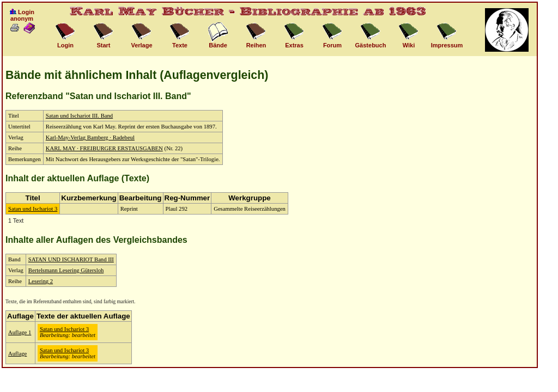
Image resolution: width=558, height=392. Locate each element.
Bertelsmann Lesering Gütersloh (66, 270)
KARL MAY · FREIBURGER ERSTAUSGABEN (104, 148)
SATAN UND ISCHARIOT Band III (71, 259)
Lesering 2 (41, 281)
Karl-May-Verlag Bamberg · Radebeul (90, 137)
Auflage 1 (20, 332)
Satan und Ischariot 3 (33, 209)
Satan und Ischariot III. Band (79, 116)
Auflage (17, 354)
